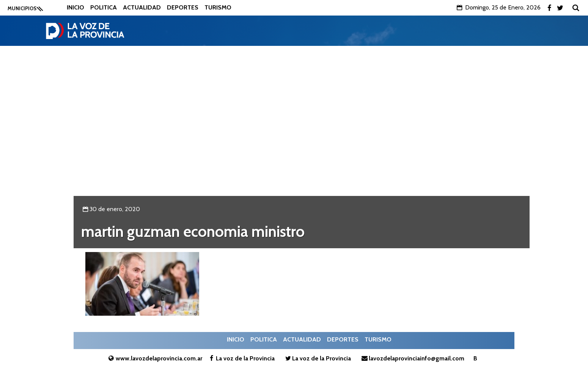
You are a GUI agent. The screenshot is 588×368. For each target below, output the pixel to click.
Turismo (218, 7)
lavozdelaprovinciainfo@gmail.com (412, 358)
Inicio (75, 7)
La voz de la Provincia (241, 358)
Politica (104, 7)
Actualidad (142, 7)
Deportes (183, 7)
